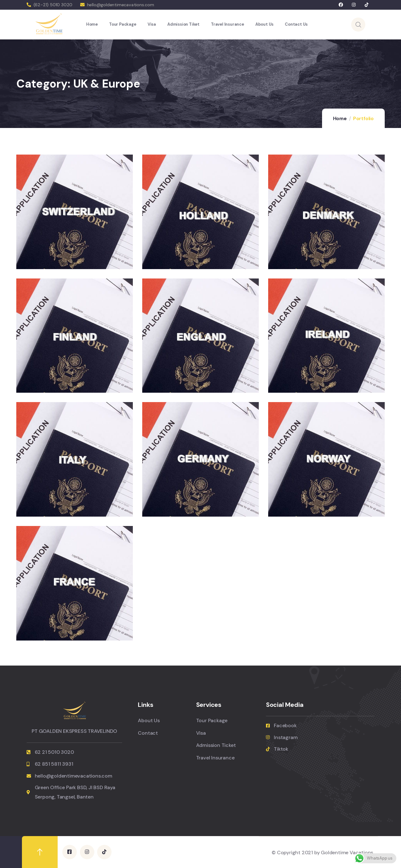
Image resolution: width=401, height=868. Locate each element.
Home (340, 119)
